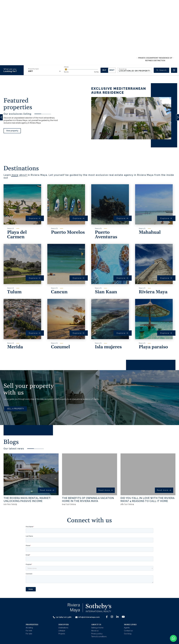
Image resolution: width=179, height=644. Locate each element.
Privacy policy (97, 634)
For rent (29, 631)
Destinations (63, 628)
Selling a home (97, 628)
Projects (62, 634)
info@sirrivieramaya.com (87, 617)
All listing (29, 628)
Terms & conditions (99, 637)
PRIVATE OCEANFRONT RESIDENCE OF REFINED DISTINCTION (155, 59)
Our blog (128, 634)
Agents (105, 9)
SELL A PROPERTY (16, 409)
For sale (29, 634)
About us (95, 631)
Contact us (120, 9)
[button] (58, 9)
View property (12, 131)
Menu (169, 9)
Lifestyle (62, 631)
